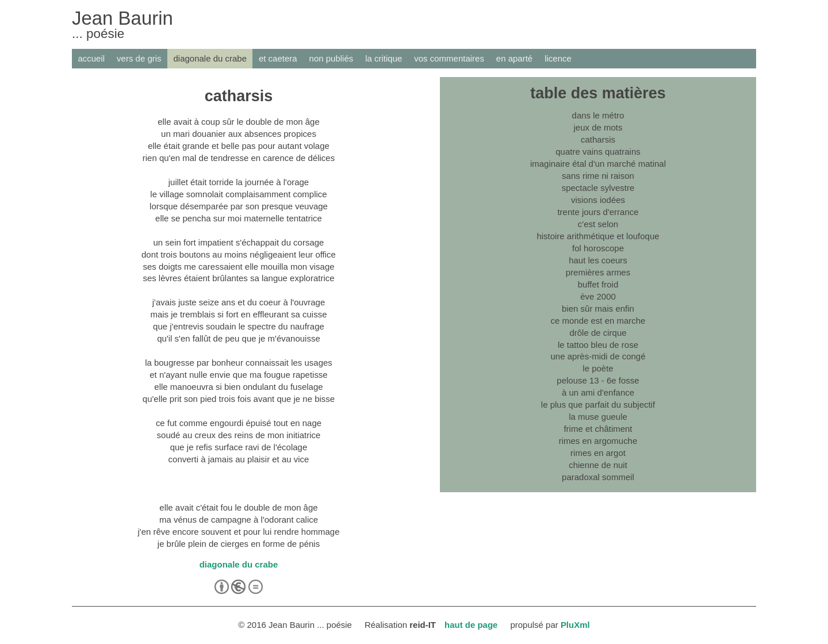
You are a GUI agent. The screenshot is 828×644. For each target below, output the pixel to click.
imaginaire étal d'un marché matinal (598, 164)
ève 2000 (598, 296)
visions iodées (598, 200)
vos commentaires (449, 58)
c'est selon (598, 224)
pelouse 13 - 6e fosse (598, 380)
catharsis (598, 139)
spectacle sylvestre (598, 188)
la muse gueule (598, 417)
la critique (384, 58)
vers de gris (139, 58)
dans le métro (598, 115)
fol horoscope (598, 248)
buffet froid (598, 284)
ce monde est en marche (598, 321)
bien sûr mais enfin (598, 308)
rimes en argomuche (598, 441)
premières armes (598, 272)
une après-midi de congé (598, 356)
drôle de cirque (598, 333)
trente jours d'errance (598, 212)
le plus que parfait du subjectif (598, 405)
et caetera (278, 58)
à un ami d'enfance (598, 392)
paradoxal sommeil (598, 477)
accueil (91, 58)
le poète (598, 368)
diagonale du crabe (210, 58)
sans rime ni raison (598, 176)
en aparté (514, 58)
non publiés (331, 58)
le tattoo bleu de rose (598, 345)
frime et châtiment (598, 429)
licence (558, 58)
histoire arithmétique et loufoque (598, 236)
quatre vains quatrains (598, 152)
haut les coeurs (598, 260)
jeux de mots (598, 127)
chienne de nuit (598, 465)
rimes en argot (598, 453)
